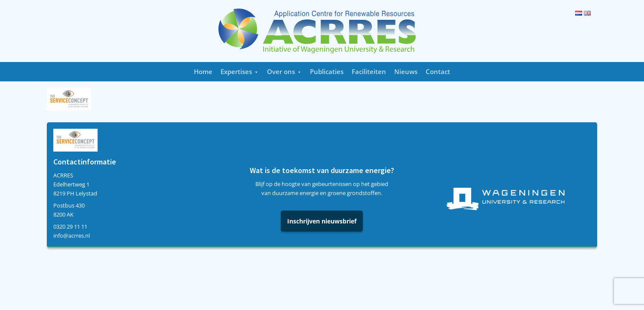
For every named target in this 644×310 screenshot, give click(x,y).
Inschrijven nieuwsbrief (322, 221)
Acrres (322, 31)
